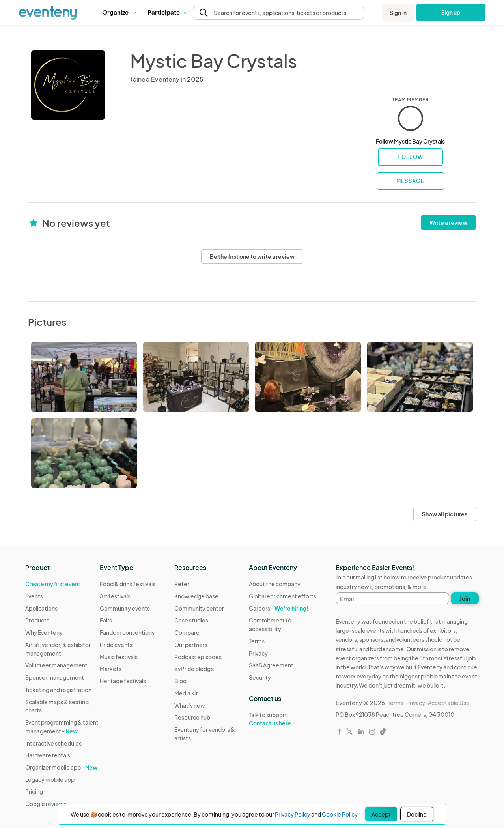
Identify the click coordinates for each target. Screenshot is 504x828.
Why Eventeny (44, 632)
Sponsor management (55, 677)
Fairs (106, 620)
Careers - (279, 608)
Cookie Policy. (340, 814)
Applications (41, 608)
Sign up (451, 12)
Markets (111, 669)
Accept (381, 814)
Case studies (191, 620)
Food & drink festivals (128, 584)
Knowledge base (196, 596)
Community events (125, 608)
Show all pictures (445, 514)
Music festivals (119, 657)
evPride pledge (194, 669)
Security (260, 677)
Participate (167, 12)
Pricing (34, 791)
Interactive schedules (53, 743)
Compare (187, 632)
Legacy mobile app (50, 779)
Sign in (398, 13)
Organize (119, 12)
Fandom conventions (127, 632)
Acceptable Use (449, 703)
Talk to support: (286, 719)
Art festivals (115, 596)
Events (34, 596)
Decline (417, 814)
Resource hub (192, 717)
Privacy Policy (293, 814)
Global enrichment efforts (283, 596)
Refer (182, 584)
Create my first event (53, 584)
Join (465, 598)
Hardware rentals (48, 755)
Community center (199, 608)
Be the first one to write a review (252, 256)
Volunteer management (56, 665)
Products (37, 620)
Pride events (116, 645)
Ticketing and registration (58, 690)
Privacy (258, 653)
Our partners (191, 645)
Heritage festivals (123, 681)
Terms (257, 641)
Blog (180, 681)
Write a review (448, 222)
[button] (119, 12)
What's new (190, 705)
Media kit (186, 693)
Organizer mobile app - (61, 767)
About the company (275, 584)
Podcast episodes (198, 657)
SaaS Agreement (271, 665)
